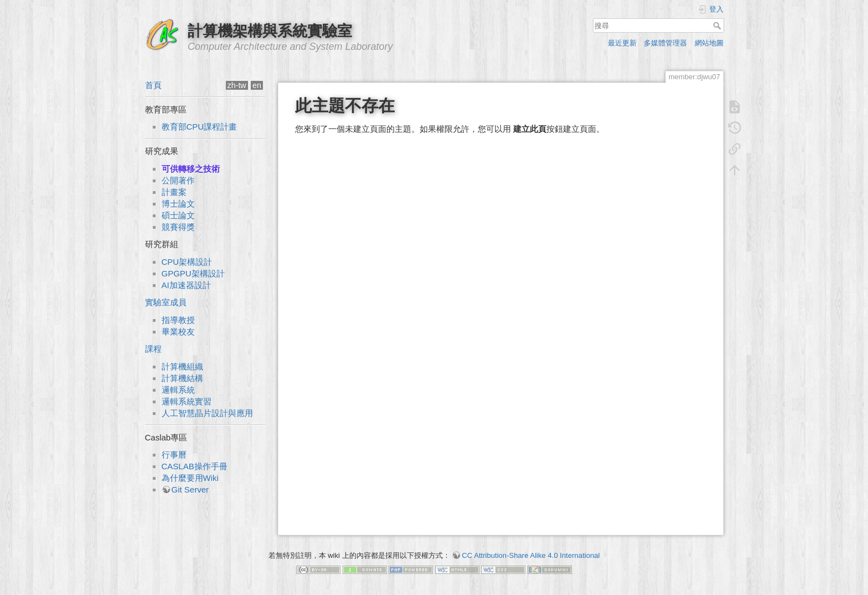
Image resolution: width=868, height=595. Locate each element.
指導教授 (178, 320)
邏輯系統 (178, 390)
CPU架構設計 (187, 262)
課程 (153, 349)
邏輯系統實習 (187, 401)
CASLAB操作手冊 (195, 466)
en (257, 85)
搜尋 (718, 25)
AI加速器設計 (186, 285)
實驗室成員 (166, 302)
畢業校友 (178, 332)
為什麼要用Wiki (190, 478)
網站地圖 (709, 43)
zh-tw (237, 85)
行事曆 (174, 455)
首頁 (153, 85)
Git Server (190, 489)
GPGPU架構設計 (193, 273)
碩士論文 (178, 215)
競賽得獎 (178, 227)
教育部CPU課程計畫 (200, 127)
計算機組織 (182, 366)
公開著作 (178, 180)
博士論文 (178, 204)
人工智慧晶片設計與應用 (207, 413)
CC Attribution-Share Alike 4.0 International (531, 555)
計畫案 (174, 192)
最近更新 (622, 43)
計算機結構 (182, 378)
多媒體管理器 (665, 43)
